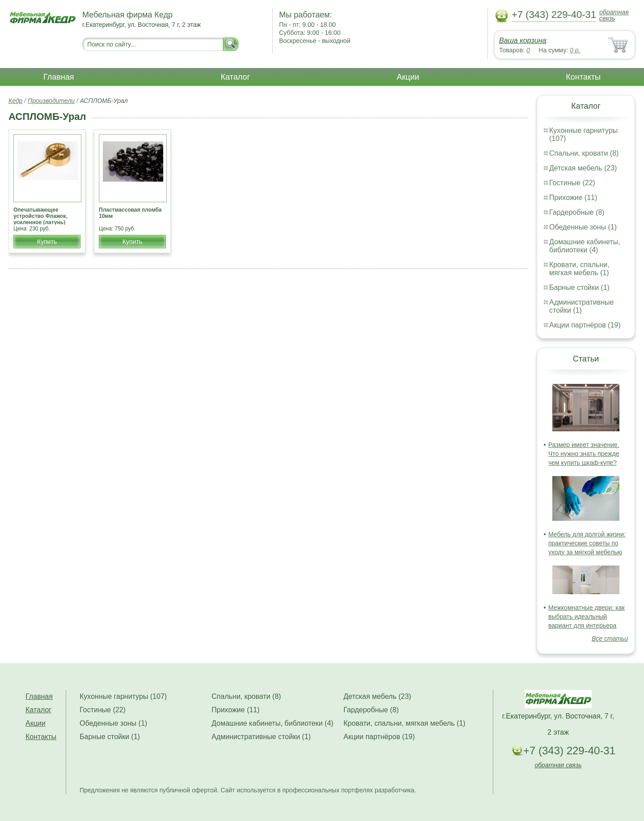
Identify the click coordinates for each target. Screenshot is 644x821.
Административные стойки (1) (582, 306)
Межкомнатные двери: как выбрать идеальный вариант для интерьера (587, 617)
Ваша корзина (523, 40)
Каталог (235, 77)
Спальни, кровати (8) (584, 153)
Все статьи (610, 638)
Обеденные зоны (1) (583, 227)
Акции (408, 77)
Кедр (15, 101)
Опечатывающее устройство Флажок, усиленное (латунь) (40, 216)
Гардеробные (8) (577, 212)
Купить (47, 242)
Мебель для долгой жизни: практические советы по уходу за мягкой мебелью (587, 543)
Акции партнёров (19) (585, 325)
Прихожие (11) (573, 198)
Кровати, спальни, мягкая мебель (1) (579, 269)
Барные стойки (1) (579, 287)
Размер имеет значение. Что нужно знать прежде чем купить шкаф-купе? (584, 454)
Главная (59, 77)
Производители (51, 101)
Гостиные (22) (572, 183)
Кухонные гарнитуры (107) (123, 696)
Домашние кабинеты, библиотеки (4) (585, 246)
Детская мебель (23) (583, 168)
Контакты (583, 77)
